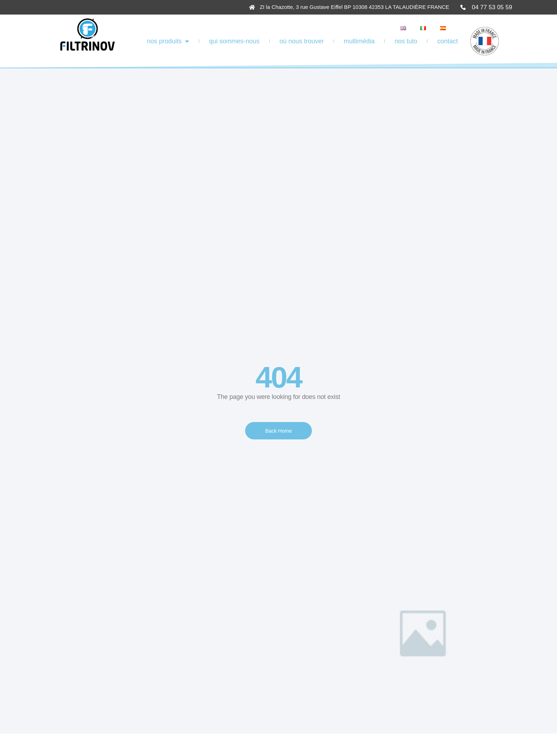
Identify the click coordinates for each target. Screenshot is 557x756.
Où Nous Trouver (302, 41)
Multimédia (359, 41)
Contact (448, 41)
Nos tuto (406, 41)
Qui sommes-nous (234, 41)
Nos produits (168, 41)
